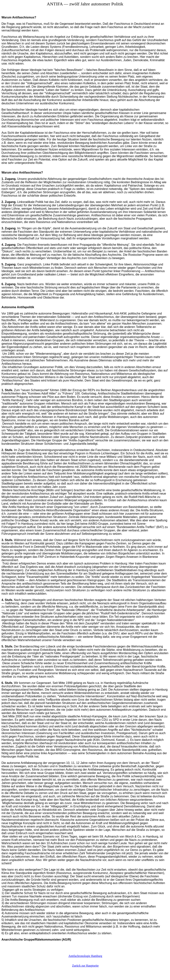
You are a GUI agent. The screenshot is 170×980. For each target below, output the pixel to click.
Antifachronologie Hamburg (85, 956)
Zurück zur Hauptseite (85, 966)
